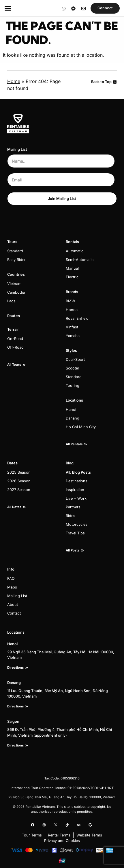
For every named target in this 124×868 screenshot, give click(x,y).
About (13, 605)
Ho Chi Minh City (81, 427)
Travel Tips (75, 533)
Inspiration (75, 490)
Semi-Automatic (80, 260)
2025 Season (19, 472)
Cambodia (16, 292)
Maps (12, 587)
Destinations (77, 481)
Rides (71, 516)
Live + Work (76, 498)
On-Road (15, 339)
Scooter (73, 368)
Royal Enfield (77, 318)
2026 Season (19, 481)
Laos (11, 301)
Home (14, 81)
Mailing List (17, 596)
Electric (72, 277)
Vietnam (14, 284)
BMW (71, 301)
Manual (72, 268)
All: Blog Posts (78, 472)
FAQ (11, 579)
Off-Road (15, 347)
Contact (14, 613)
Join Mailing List (62, 199)
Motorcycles (77, 524)
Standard (15, 251)
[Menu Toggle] (8, 8)
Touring (73, 386)
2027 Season (19, 490)
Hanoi (71, 410)
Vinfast (72, 327)
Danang (73, 418)
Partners (73, 507)
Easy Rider (16, 260)
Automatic (75, 251)
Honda (72, 310)
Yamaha (73, 336)
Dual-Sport (75, 359)
